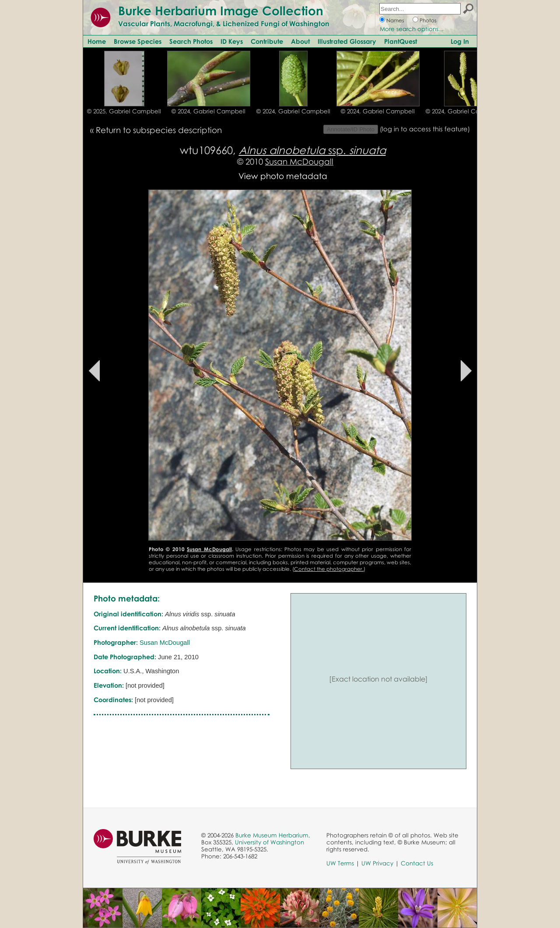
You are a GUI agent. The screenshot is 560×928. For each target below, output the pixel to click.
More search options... (412, 29)
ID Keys (232, 41)
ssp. (312, 150)
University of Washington (269, 842)
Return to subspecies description (159, 130)
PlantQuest (401, 41)
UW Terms (340, 863)
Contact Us (417, 863)
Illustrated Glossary (347, 41)
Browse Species (138, 41)
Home (97, 41)
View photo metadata (283, 176)
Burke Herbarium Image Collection (221, 11)
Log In (460, 41)
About (300, 41)
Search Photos (191, 41)
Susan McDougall (299, 161)
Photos (428, 20)
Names (395, 20)
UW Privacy (377, 863)
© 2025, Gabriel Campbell (124, 111)
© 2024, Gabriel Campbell (208, 111)
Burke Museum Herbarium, (273, 835)
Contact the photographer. (329, 569)
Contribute (267, 41)
